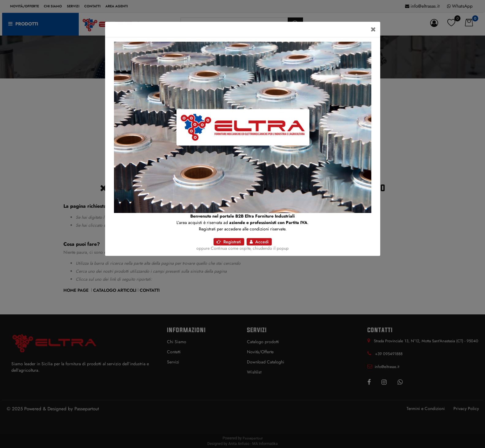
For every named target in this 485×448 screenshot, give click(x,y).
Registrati (229, 242)
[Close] (373, 29)
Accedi (259, 242)
